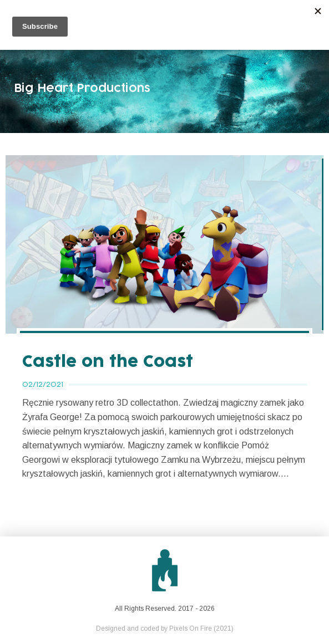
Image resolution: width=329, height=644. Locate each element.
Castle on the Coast (108, 362)
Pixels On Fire (191, 628)
